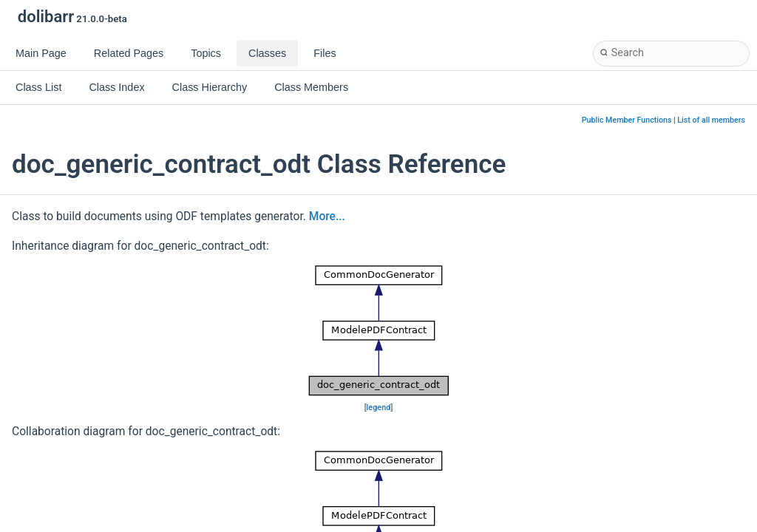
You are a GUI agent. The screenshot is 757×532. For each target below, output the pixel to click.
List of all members (711, 120)
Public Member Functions (627, 120)
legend (379, 407)
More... (327, 216)
